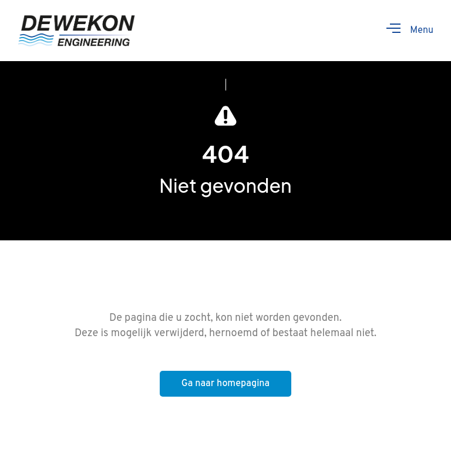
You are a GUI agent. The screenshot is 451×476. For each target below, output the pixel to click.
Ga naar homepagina (225, 384)
